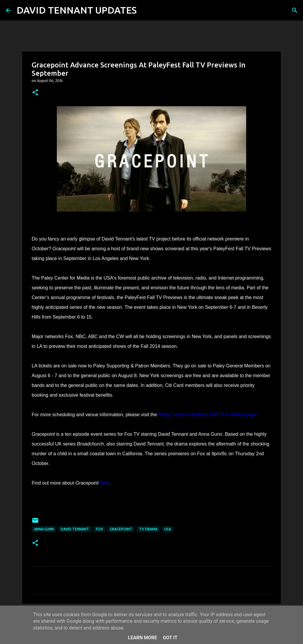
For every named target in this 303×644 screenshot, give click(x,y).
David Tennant (75, 529)
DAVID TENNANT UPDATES (77, 10)
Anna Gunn (44, 529)
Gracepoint (121, 529)
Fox (99, 529)
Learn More (142, 638)
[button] (35, 93)
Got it (170, 638)
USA (168, 529)
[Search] (145, 10)
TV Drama (148, 529)
